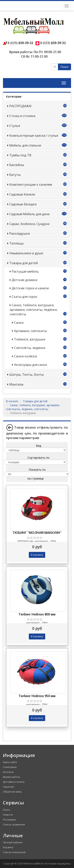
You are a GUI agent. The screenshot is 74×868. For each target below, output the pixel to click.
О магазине (10, 767)
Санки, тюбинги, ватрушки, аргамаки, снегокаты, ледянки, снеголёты (34, 310)
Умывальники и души (26, 253)
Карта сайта (10, 762)
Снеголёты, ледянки (30, 348)
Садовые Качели (22, 194)
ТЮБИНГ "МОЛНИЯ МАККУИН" (37, 533)
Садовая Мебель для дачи (29, 214)
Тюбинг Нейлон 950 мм (37, 696)
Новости (8, 815)
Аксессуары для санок (31, 365)
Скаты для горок (24, 297)
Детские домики (24, 280)
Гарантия (8, 787)
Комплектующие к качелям (31, 184)
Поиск (64, 67)
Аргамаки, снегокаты (30, 331)
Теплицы (16, 243)
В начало (12, 401)
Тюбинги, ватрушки (30, 339)
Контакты (8, 772)
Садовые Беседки (23, 204)
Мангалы (16, 384)
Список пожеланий (14, 852)
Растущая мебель (25, 271)
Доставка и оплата (14, 782)
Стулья (15, 126)
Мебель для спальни (25, 145)
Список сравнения (14, 825)
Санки (19, 323)
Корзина (8, 847)
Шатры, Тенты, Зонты (26, 375)
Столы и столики (22, 116)
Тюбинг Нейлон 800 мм (37, 614)
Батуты (15, 175)
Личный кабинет (13, 843)
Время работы (12, 777)
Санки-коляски (25, 356)
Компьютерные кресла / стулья (34, 136)
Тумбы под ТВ (20, 155)
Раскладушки (20, 233)
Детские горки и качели (30, 288)
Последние (9, 820)
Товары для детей (23, 263)
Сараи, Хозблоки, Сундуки (29, 224)
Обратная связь (12, 792)
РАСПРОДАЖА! (20, 106)
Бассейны (17, 165)
